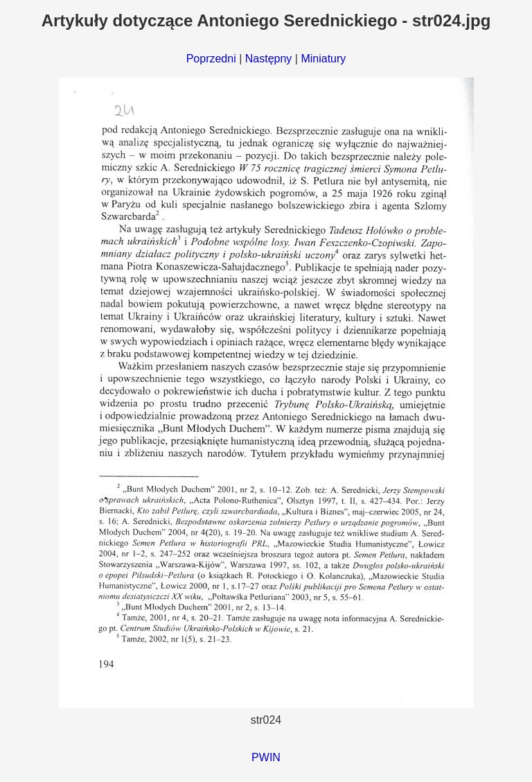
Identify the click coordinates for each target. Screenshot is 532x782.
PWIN (266, 757)
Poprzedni (211, 59)
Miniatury (323, 59)
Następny (269, 59)
